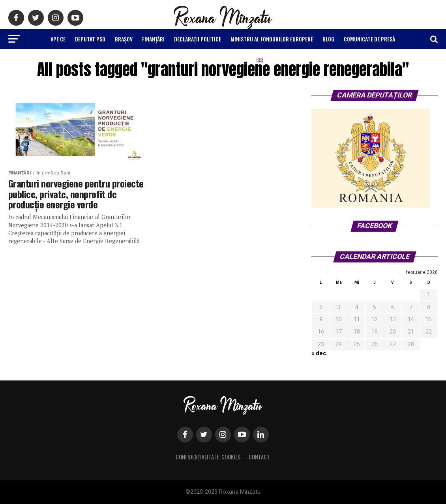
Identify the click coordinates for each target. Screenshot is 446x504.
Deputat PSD (90, 39)
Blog (328, 39)
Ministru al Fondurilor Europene (272, 39)
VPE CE (58, 39)
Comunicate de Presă (369, 39)
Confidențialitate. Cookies (208, 457)
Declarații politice (198, 39)
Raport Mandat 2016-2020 (215, 60)
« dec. (320, 353)
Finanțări (153, 39)
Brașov (124, 39)
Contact (259, 457)
